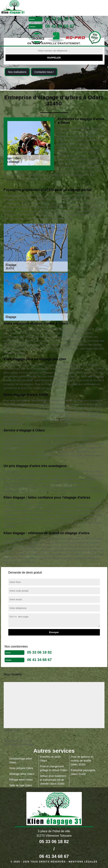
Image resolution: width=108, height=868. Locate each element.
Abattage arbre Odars (22, 774)
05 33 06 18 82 (60, 19)
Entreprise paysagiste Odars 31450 (83, 772)
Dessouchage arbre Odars (20, 761)
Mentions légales (83, 862)
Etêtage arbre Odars (21, 780)
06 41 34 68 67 (60, 26)
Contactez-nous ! (44, 72)
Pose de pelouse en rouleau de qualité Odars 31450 (82, 761)
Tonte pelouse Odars (21, 768)
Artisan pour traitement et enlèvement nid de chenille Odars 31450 (53, 780)
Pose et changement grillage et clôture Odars (54, 768)
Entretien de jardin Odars (50, 759)
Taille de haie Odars (21, 785)
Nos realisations (17, 72)
